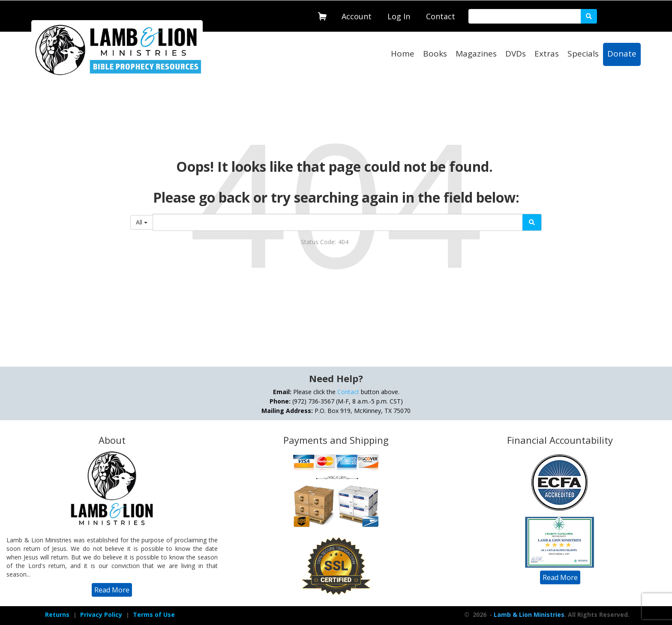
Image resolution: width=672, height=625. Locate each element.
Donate (622, 54)
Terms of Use (154, 615)
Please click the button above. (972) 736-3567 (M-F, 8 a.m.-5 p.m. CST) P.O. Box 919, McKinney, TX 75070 (336, 401)
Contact (441, 16)
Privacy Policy (101, 615)
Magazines (476, 54)
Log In (399, 16)
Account (357, 16)
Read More (112, 590)
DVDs (516, 54)
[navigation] (357, 15)
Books (435, 54)
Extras (547, 54)
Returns (57, 615)
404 (343, 242)
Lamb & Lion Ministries (529, 615)
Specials (583, 54)
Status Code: (318, 242)
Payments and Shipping (336, 440)
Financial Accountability (560, 440)
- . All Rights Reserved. (559, 615)
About (112, 440)
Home (403, 54)
